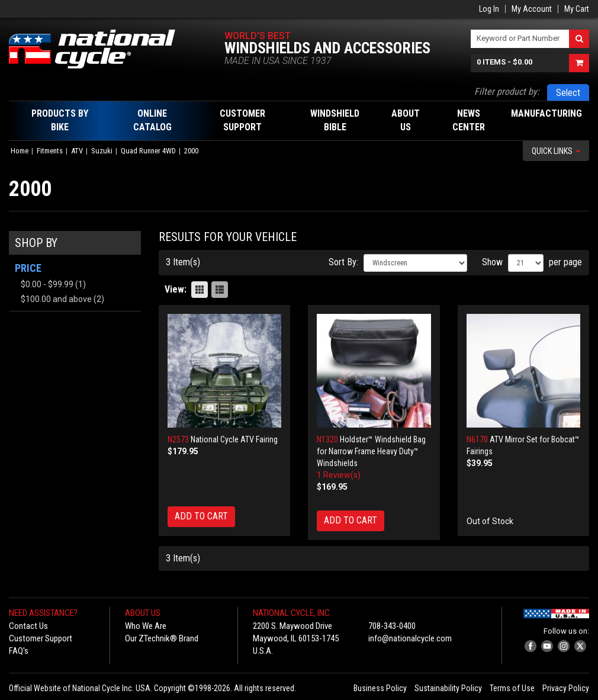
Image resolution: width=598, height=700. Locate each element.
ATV (77, 151)
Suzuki (102, 151)
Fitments (50, 151)
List (220, 290)
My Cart (577, 9)
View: (176, 289)
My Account (532, 9)
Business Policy (380, 688)
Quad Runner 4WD (148, 151)
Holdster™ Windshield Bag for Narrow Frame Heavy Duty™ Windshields (371, 451)
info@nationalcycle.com (410, 638)
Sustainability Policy (448, 688)
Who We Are (146, 626)
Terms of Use (512, 688)
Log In (489, 9)
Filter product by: (507, 91)
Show (492, 262)
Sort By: (343, 262)
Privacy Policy (566, 688)
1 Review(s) (339, 475)
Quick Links (556, 151)
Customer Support (41, 638)
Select (568, 93)
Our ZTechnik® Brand (162, 638)
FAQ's (19, 651)
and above (56, 299)
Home (20, 151)
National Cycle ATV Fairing (234, 439)
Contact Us (28, 626)
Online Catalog (152, 120)
